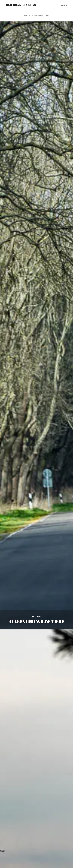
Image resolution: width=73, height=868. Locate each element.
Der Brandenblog (21, 5)
